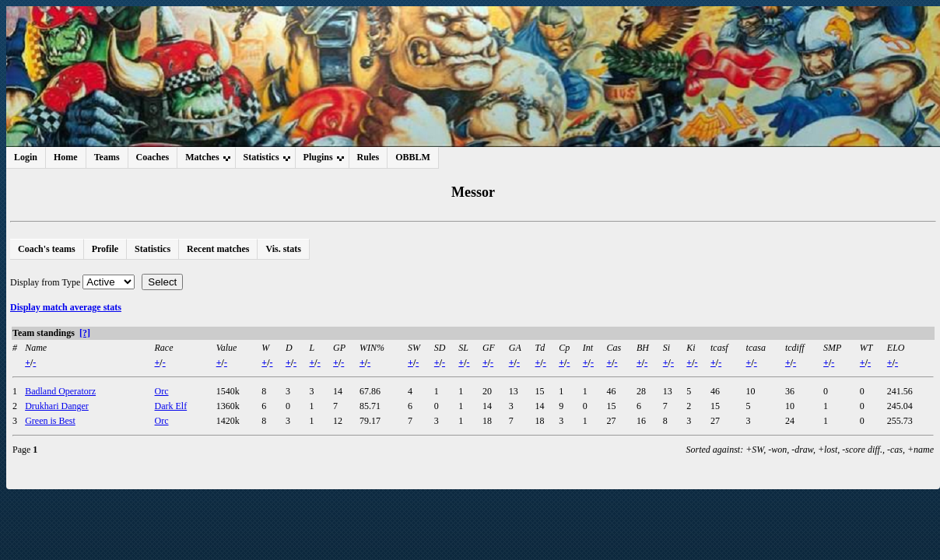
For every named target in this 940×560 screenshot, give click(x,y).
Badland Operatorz (60, 391)
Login (26, 157)
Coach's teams (47, 249)
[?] (85, 333)
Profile (105, 249)
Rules (368, 157)
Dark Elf (171, 406)
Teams (107, 157)
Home (66, 157)
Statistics (153, 249)
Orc (162, 391)
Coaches (153, 157)
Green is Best (50, 421)
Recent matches (218, 249)
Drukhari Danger (57, 406)
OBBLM (413, 157)
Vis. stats (283, 249)
